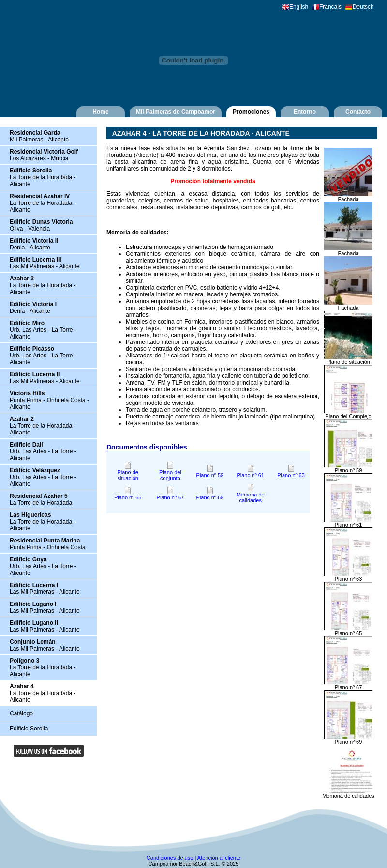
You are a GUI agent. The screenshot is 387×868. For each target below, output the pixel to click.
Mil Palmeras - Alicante (39, 136)
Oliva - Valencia (41, 225)
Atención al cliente (219, 858)
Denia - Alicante (34, 244)
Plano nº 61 (250, 473)
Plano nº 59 (210, 473)
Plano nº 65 (128, 495)
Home (100, 112)
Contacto (358, 112)
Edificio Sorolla (29, 728)
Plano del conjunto (170, 473)
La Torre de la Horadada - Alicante (43, 177)
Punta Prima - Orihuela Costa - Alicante (49, 400)
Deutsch (363, 7)
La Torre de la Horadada (41, 499)
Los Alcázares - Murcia (44, 155)
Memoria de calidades (251, 495)
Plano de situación (127, 473)
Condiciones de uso (170, 858)
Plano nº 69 (210, 495)
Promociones (251, 112)
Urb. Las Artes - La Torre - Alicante (43, 330)
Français (330, 7)
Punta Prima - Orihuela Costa (48, 544)
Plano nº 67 (171, 495)
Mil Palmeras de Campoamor (176, 112)
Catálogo (21, 713)
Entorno (305, 112)
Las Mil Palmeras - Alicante (45, 263)
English (299, 7)
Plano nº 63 (291, 473)
